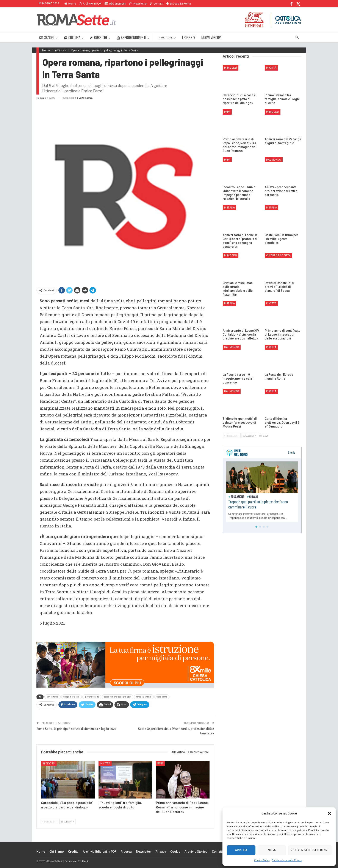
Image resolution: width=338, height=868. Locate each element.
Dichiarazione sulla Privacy (287, 860)
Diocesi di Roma (179, 4)
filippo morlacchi (71, 697)
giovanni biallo (92, 697)
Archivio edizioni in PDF (100, 852)
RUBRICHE (99, 38)
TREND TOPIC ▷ (167, 37)
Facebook (70, 861)
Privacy (161, 852)
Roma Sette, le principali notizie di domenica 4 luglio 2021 (76, 729)
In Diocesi (49, 764)
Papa (160, 764)
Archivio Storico (196, 852)
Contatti (157, 4)
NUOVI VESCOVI (211, 38)
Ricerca (126, 852)
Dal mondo (274, 160)
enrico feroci (52, 697)
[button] (329, 813)
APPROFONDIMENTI (131, 38)
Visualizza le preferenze (310, 850)
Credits (73, 852)
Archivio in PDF (90, 4)
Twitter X (83, 861)
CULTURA (72, 38)
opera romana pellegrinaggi (117, 697)
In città (105, 764)
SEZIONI (47, 38)
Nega (272, 850)
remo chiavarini (144, 697)
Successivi (67, 822)
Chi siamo (57, 852)
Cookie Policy (262, 860)
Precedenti (50, 822)
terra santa (162, 697)
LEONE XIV (189, 38)
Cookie (175, 852)
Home (70, 4)
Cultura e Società (278, 256)
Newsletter (138, 4)
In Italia (229, 208)
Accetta (241, 850)
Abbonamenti (115, 4)
